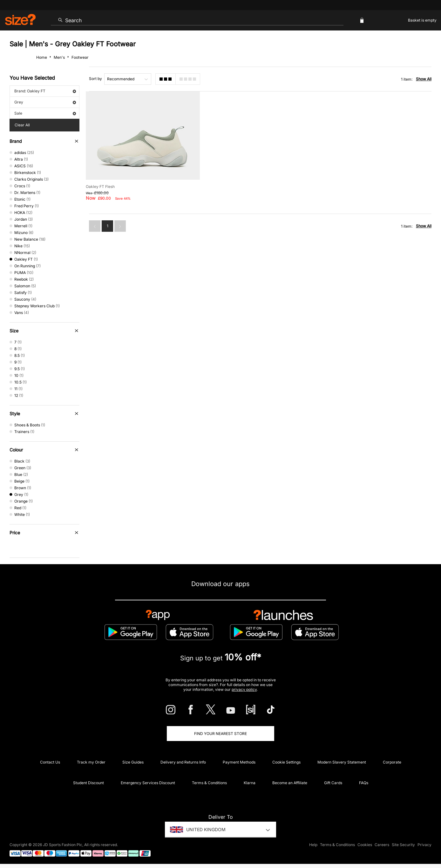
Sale (45, 113)
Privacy (424, 845)
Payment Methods (239, 762)
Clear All (22, 125)
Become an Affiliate (290, 783)
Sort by (95, 79)
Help (313, 845)
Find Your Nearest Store (221, 734)
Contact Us (50, 762)
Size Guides (133, 762)
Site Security (403, 845)
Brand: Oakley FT (45, 91)
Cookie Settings (286, 762)
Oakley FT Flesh (100, 187)
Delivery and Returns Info (183, 762)
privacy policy (244, 689)
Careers (382, 845)
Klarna (250, 783)
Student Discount (88, 783)
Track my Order (91, 762)
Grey (45, 102)
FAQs (364, 783)
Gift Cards (333, 783)
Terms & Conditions (209, 783)
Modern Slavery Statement (342, 762)
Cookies (365, 845)
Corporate (392, 762)
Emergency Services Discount (148, 783)
